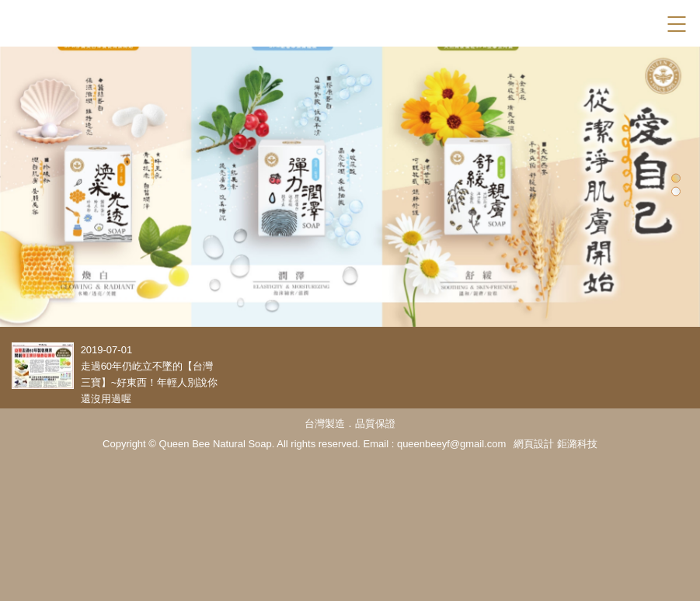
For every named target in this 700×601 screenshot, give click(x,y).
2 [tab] (676, 191)
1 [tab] (676, 178)
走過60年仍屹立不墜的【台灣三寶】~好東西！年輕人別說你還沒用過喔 (150, 382)
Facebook (648, 24)
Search (621, 24)
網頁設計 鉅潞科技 (555, 444)
